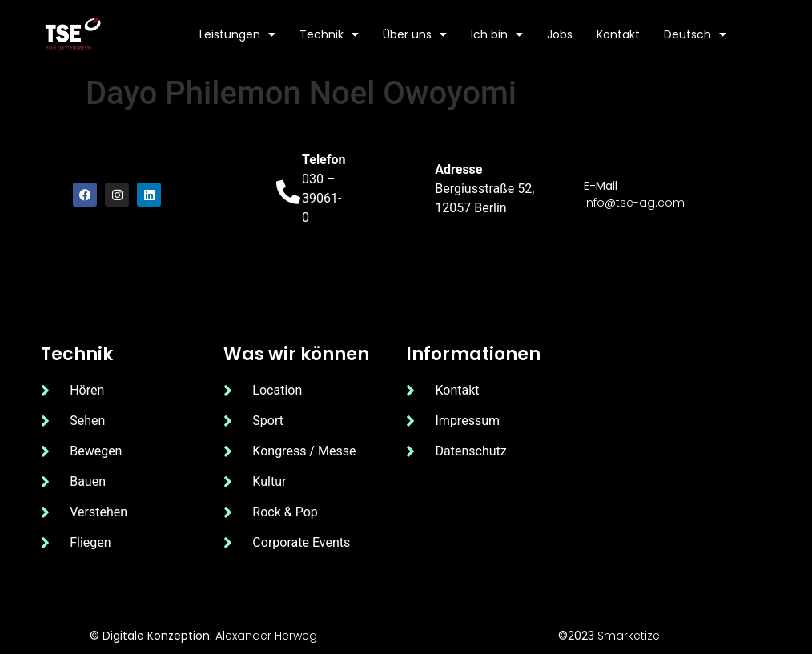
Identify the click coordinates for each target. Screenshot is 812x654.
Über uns (415, 34)
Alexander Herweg (266, 636)
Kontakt (618, 34)
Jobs (560, 34)
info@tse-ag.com (634, 203)
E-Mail (601, 186)
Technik (329, 34)
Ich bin (497, 34)
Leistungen (237, 34)
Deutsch (695, 34)
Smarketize (629, 636)
